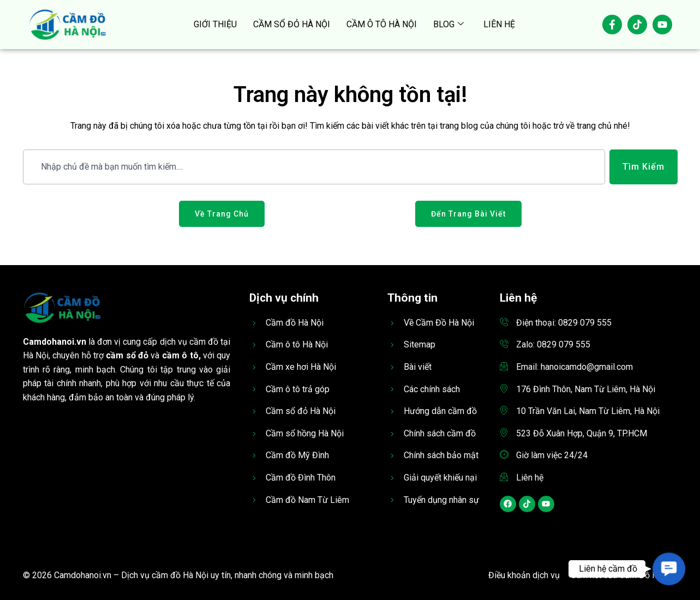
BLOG (448, 25)
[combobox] (314, 167)
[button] (669, 569)
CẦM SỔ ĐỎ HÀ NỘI (292, 24)
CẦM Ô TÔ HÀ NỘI (382, 24)
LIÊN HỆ (499, 24)
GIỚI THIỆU (215, 24)
